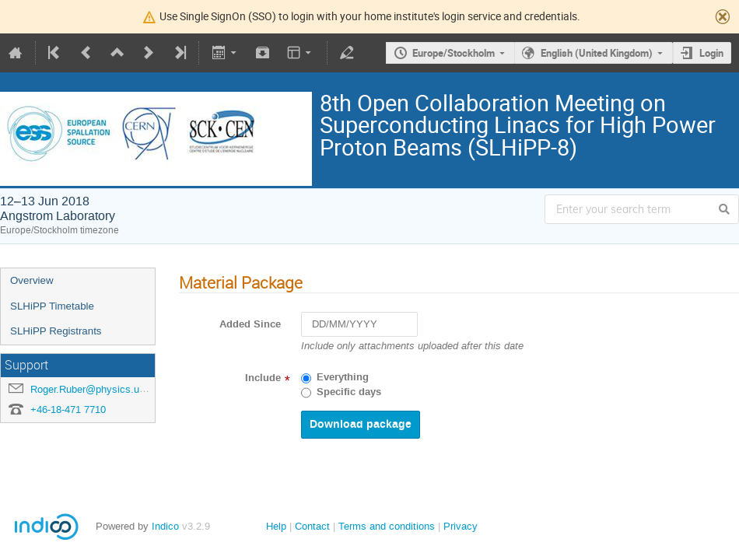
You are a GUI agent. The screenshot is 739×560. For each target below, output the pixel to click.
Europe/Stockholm (454, 53)
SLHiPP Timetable (52, 306)
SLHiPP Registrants (56, 331)
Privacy (461, 526)
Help (276, 526)
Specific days (349, 392)
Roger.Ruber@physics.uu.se (95, 389)
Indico (165, 526)
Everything (343, 377)
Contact (312, 526)
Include (263, 378)
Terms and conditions (387, 526)
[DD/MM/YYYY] (359, 325)
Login (711, 53)
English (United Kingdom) (597, 53)
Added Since (250, 324)
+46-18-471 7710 (68, 409)
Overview (32, 280)
